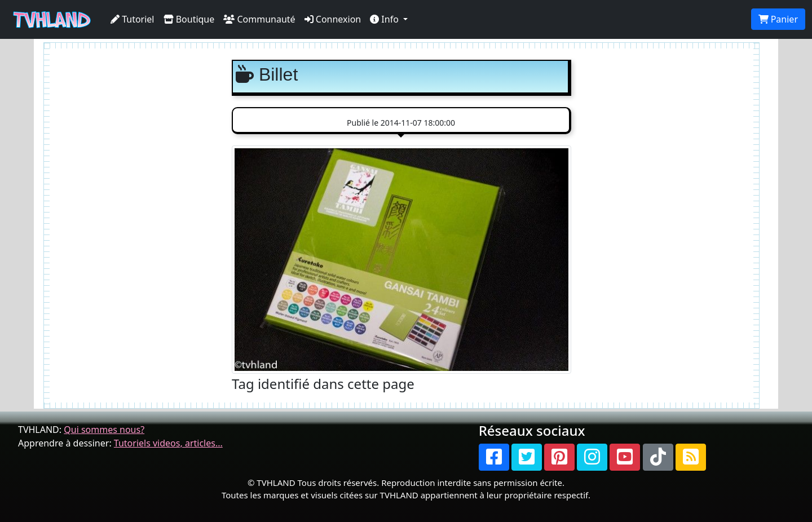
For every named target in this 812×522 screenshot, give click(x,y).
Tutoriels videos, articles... (168, 443)
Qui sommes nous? (104, 430)
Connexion (333, 19)
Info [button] (385, 19)
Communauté (259, 19)
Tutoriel (133, 19)
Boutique (189, 19)
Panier (778, 19)
